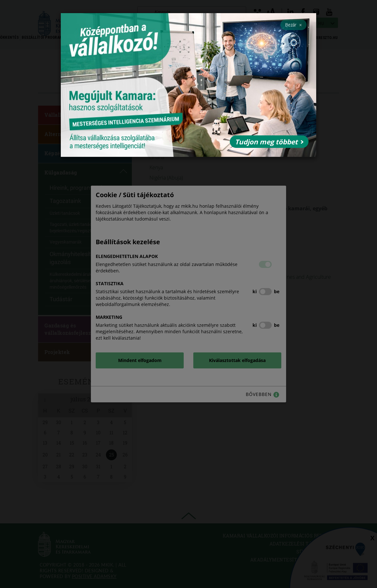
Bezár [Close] (293, 25)
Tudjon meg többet (269, 142)
